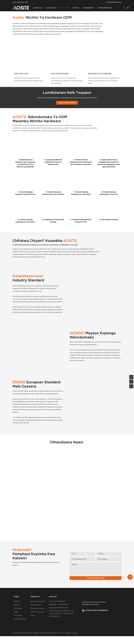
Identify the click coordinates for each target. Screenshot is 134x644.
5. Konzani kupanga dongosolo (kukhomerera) (25, 201)
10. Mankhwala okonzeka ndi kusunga (53, 228)
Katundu (17, 609)
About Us (17, 613)
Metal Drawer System (38, 609)
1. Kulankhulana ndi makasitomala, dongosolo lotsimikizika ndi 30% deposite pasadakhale (25, 171)
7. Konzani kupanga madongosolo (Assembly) (81, 201)
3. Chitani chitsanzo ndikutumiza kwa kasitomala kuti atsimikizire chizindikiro (81, 169)
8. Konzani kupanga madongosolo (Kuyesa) (109, 201)
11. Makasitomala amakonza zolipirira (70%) (81, 228)
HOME (16, 604)
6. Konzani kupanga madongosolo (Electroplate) (53, 201)
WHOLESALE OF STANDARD (100, 77)
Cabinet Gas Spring (37, 620)
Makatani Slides (36, 613)
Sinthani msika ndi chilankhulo (95, 618)
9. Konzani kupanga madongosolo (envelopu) (25, 228)
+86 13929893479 (59, 609)
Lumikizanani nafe (20, 627)
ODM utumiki (18, 616)
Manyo (33, 623)
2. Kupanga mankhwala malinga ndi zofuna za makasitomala (53, 169)
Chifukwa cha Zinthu (37, 616)
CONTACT (53, 604)
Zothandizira (19, 623)
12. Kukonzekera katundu (109, 227)
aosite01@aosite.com (115, 2)
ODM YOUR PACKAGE (60, 77)
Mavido (16, 620)
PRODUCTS (35, 604)
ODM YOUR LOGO (21, 77)
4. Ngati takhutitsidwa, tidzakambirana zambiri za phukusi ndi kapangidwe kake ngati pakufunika (109, 171)
